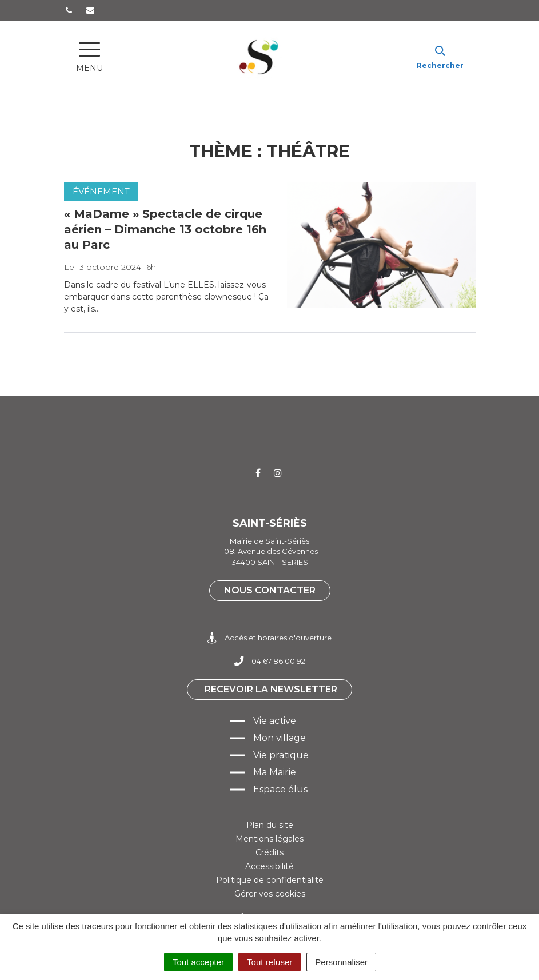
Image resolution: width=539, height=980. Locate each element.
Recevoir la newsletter (271, 689)
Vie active (275, 721)
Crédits (269, 852)
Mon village (280, 738)
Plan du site (270, 825)
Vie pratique (281, 755)
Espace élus (280, 789)
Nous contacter (270, 590)
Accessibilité (269, 866)
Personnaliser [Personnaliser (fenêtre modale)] (341, 962)
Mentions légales (269, 839)
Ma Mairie (275, 772)
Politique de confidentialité (270, 880)
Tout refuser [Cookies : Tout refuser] (269, 962)
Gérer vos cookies (270, 894)
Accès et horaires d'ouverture (269, 638)
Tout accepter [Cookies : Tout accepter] (198, 962)
